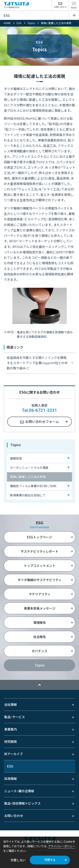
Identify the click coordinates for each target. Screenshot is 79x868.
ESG (40, 15)
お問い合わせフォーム (42, 421)
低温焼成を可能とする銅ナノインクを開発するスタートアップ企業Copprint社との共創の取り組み (37, 363)
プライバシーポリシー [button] (62, 846)
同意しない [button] (18, 860)
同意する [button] (50, 860)
